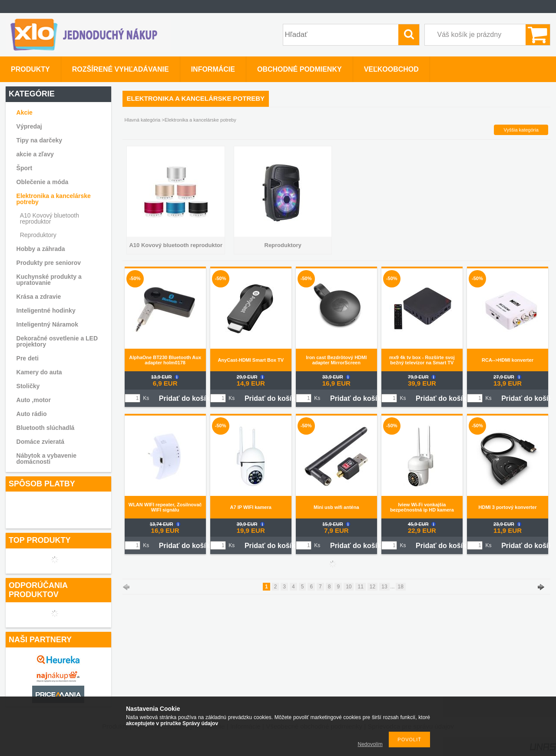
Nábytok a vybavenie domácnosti (47, 459)
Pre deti (28, 358)
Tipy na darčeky (40, 140)
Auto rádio (32, 414)
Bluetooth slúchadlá (46, 428)
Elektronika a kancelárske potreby (54, 199)
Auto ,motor (34, 400)
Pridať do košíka (186, 398)
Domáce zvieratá (41, 442)
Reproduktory (38, 235)
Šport (25, 168)
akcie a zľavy (35, 154)
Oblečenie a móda (43, 182)
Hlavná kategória (143, 120)
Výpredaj (29, 126)
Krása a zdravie (39, 297)
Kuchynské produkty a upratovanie (49, 280)
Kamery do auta (39, 372)
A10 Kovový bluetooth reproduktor (50, 218)
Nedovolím (370, 744)
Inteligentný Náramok (47, 324)
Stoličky (28, 386)
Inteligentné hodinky (46, 310)
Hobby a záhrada (41, 249)
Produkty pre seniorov (49, 263)
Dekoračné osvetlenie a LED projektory (57, 341)
